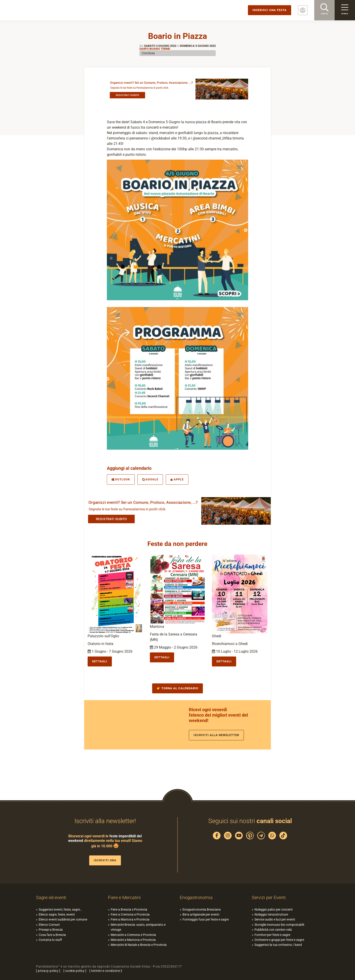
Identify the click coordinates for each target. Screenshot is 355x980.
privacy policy (48, 971)
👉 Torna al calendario (177, 688)
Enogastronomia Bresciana (202, 909)
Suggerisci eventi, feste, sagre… (60, 909)
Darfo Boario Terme (155, 49)
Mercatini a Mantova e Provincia (133, 940)
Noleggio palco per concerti (273, 909)
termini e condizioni (106, 971)
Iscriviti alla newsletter (216, 735)
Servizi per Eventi (269, 897)
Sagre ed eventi (51, 897)
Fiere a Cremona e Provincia (130, 914)
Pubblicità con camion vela (273, 930)
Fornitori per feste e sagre (272, 935)
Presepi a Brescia (51, 930)
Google (150, 479)
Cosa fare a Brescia (52, 935)
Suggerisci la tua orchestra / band (278, 945)
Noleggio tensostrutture (271, 914)
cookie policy (75, 971)
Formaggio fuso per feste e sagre (206, 919)
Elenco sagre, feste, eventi (57, 914)
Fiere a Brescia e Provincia (129, 909)
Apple (177, 479)
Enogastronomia (196, 897)
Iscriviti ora (105, 860)
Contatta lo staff (50, 940)
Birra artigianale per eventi (201, 914)
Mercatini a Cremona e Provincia (133, 935)
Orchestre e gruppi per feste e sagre (279, 940)
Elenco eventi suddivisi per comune (63, 919)
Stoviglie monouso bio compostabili (279, 925)
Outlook (121, 479)
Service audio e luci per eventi (275, 919)
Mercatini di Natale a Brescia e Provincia (139, 945)
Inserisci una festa (270, 10)
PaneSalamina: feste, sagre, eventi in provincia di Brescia (35, 10)
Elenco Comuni (49, 925)
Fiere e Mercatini (124, 897)
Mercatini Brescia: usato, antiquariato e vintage (138, 927)
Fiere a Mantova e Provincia (130, 919)
